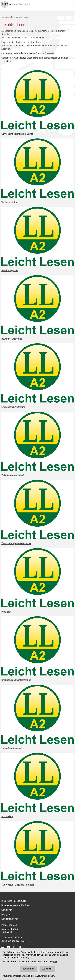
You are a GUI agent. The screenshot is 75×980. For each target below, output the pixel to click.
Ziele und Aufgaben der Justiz (16, 544)
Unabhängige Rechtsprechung (16, 680)
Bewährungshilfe (10, 271)
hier (55, 962)
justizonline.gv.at (10, 919)
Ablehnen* (47, 969)
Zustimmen (28, 969)
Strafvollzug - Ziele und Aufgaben (18, 885)
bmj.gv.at (6, 914)
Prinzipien (6, 612)
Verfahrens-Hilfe (9, 202)
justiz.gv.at (7, 910)
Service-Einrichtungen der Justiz (17, 134)
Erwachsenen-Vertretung (13, 407)
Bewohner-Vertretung (12, 339)
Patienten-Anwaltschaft (13, 475)
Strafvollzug (7, 817)
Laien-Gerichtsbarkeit (12, 748)
